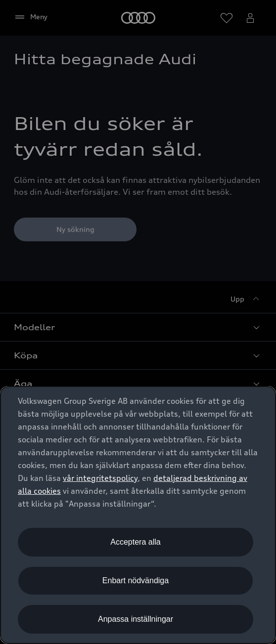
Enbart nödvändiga (136, 580)
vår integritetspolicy (100, 478)
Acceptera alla (135, 542)
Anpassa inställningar (136, 619)
